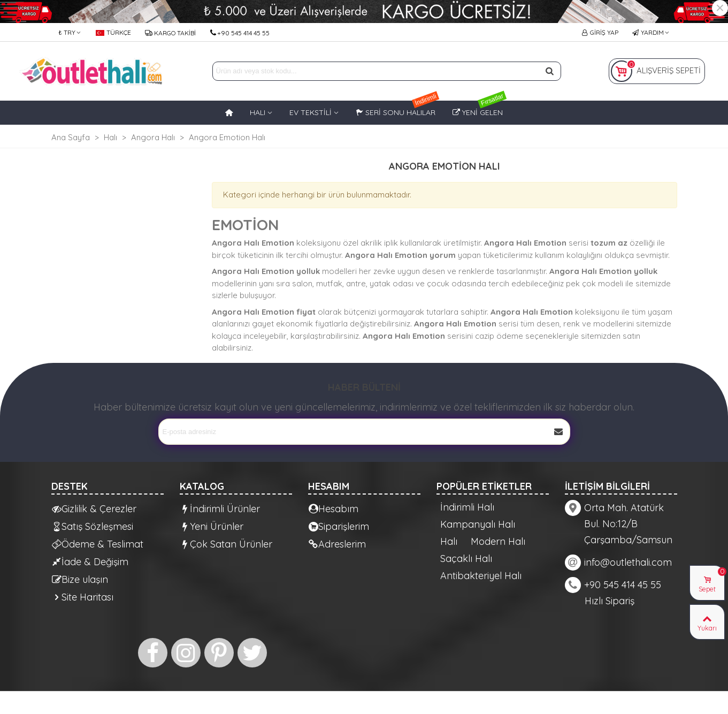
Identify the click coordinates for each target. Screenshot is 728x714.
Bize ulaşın (80, 579)
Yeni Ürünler (212, 526)
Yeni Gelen (480, 109)
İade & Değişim (90, 562)
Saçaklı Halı (466, 559)
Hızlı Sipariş (610, 601)
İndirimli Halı (467, 507)
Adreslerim (337, 544)
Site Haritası (83, 597)
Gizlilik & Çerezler (94, 509)
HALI (258, 112)
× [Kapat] (720, 8)
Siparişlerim (339, 526)
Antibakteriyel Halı (481, 576)
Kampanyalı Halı (478, 525)
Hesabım (334, 509)
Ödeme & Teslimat (98, 544)
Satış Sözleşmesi (93, 526)
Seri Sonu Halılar (397, 109)
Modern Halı (498, 542)
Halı (449, 542)
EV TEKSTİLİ (311, 112)
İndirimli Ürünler (220, 509)
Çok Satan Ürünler (226, 544)
